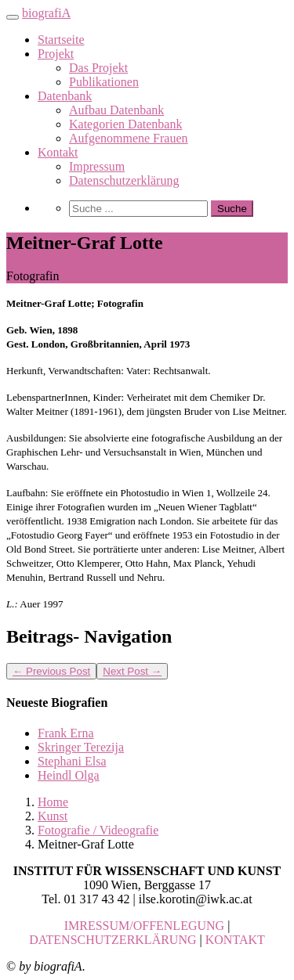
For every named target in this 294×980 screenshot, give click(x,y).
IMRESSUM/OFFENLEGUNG (144, 926)
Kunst (53, 816)
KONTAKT (235, 940)
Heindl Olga (69, 775)
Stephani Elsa (72, 761)
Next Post (132, 671)
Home (53, 802)
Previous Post (51, 671)
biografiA (46, 13)
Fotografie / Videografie (98, 830)
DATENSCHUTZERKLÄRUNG (113, 940)
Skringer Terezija (81, 747)
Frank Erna (66, 733)
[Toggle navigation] (13, 17)
